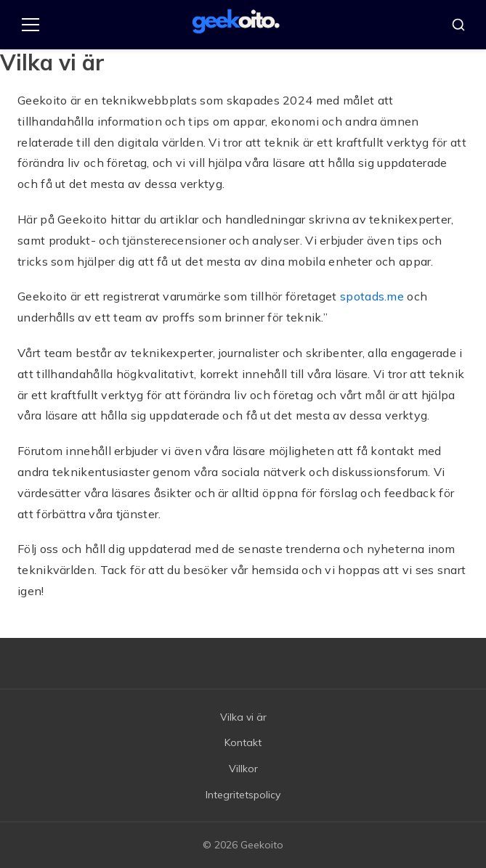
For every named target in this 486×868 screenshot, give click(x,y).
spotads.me (372, 296)
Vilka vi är (243, 717)
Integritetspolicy (243, 795)
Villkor (243, 769)
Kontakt (243, 742)
